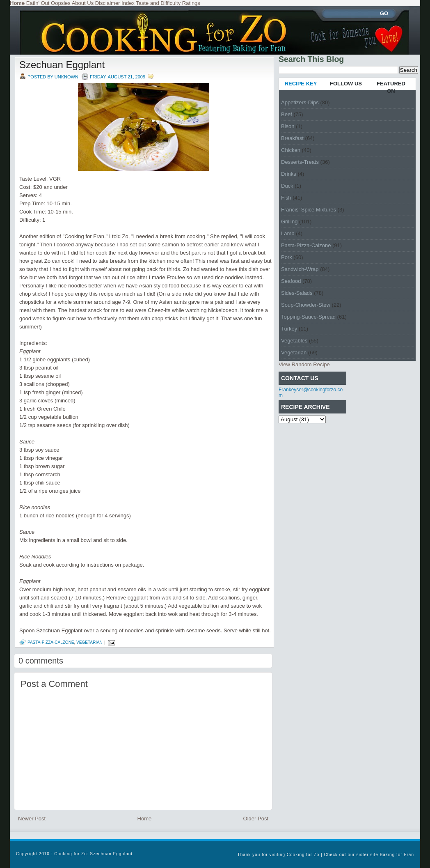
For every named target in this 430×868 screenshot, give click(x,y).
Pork (287, 257)
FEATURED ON (391, 87)
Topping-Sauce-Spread (308, 317)
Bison (288, 126)
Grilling (289, 222)
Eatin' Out (38, 3)
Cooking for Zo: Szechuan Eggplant (93, 854)
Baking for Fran (397, 855)
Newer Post (32, 819)
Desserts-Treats (300, 162)
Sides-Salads (297, 293)
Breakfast (292, 138)
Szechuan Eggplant (62, 65)
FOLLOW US (346, 84)
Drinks (289, 174)
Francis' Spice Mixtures (309, 210)
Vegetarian (89, 642)
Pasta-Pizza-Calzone (51, 642)
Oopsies (61, 3)
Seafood (291, 281)
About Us (83, 3)
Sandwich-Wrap (300, 269)
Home (145, 819)
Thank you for (254, 855)
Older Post (256, 819)
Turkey (289, 329)
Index (128, 3)
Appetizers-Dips (300, 102)
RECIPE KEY (301, 84)
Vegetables (294, 341)
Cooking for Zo (303, 855)
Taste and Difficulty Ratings (168, 3)
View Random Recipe (304, 364)
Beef (287, 114)
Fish (286, 198)
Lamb (288, 233)
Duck (287, 186)
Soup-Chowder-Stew (306, 305)
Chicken (291, 150)
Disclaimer (108, 3)
